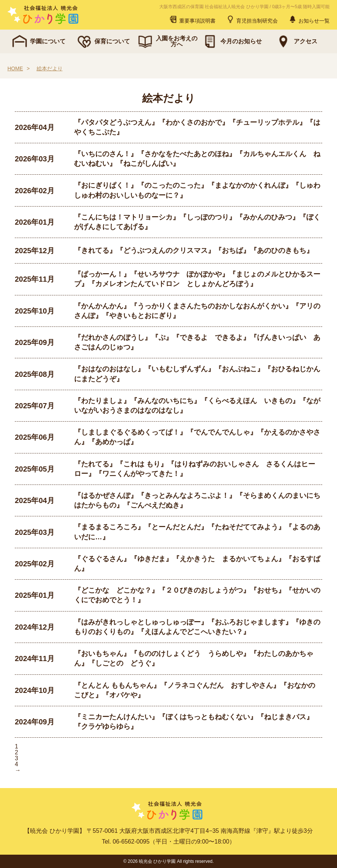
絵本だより (50, 68)
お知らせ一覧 (309, 19)
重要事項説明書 (192, 19)
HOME (15, 68)
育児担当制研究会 (252, 19)
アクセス (296, 41)
